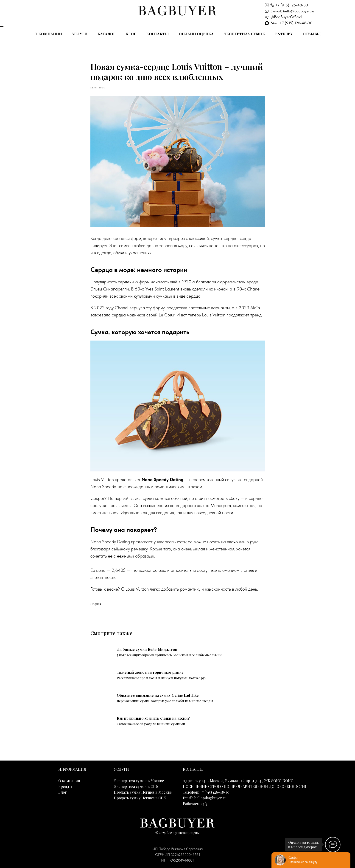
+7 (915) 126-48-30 (292, 5)
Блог (131, 34)
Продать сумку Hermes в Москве (143, 792)
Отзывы (312, 34)
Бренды (65, 786)
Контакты (157, 34)
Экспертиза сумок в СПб (136, 786)
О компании (48, 34)
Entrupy (284, 34)
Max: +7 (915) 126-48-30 (291, 23)
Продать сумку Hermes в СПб (140, 798)
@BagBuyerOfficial (286, 17)
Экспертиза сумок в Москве (139, 781)
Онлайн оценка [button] (196, 34)
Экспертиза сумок (244, 34)
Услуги (80, 34)
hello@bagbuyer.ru (210, 798)
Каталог (106, 34)
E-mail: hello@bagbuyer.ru (292, 11)
